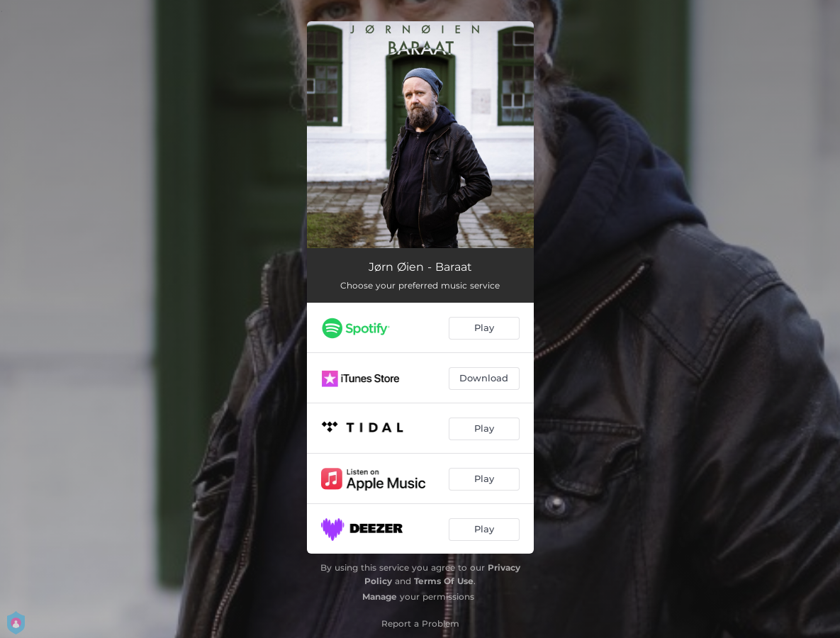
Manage (380, 597)
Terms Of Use (444, 581)
